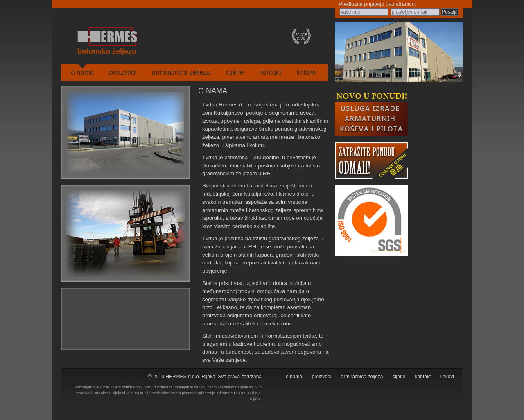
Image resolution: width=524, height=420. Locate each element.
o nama (82, 72)
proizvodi (123, 72)
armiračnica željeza (181, 72)
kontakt (270, 72)
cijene (235, 72)
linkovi (306, 72)
